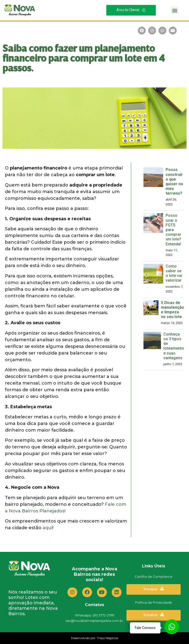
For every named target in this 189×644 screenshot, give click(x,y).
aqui (47, 528)
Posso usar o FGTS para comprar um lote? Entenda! (173, 230)
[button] (175, 10)
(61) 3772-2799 (103, 615)
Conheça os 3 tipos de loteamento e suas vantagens (174, 346)
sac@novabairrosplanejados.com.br (94, 621)
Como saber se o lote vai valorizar (174, 273)
